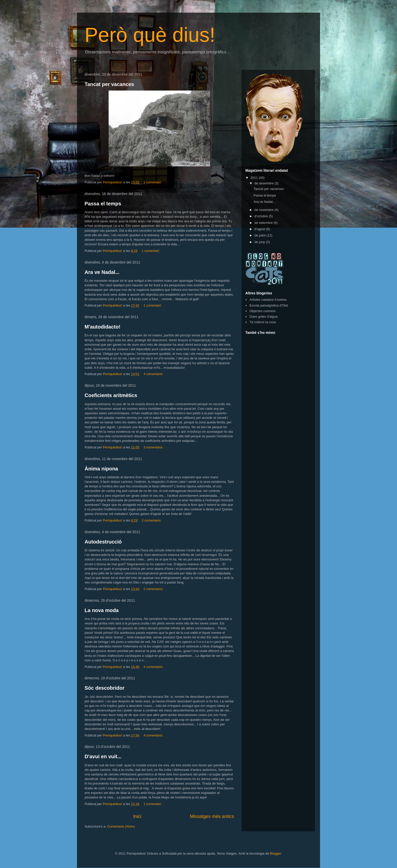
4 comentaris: (154, 374)
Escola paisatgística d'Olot (269, 305)
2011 (255, 178)
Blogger (275, 853)
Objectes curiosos (262, 311)
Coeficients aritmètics (111, 395)
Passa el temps (103, 204)
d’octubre (262, 216)
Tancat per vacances (109, 84)
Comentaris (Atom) (121, 826)
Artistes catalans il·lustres (268, 300)
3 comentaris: (154, 447)
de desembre (265, 183)
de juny (260, 242)
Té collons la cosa (263, 322)
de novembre (265, 210)
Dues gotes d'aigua (263, 317)
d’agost (260, 229)
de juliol (261, 235)
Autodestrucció (103, 542)
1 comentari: (153, 182)
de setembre (264, 223)
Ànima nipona (101, 469)
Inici (137, 816)
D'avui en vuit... (103, 756)
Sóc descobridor (105, 688)
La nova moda (102, 610)
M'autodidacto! (102, 327)
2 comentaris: (152, 520)
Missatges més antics (212, 816)
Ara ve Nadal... (102, 272)
